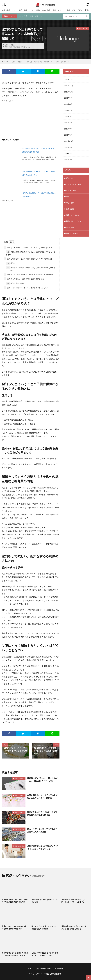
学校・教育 (71, 10)
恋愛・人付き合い (10, 45)
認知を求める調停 (15, 283)
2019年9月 (68, 98)
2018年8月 (68, 153)
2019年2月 (68, 135)
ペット (20, 16)
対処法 (18, 47)
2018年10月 (69, 141)
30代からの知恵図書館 (53, 974)
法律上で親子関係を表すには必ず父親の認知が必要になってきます (31, 253)
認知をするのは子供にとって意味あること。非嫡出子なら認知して (48, 62)
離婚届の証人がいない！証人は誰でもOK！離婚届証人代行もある (42, 780)
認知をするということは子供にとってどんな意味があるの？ (28, 248)
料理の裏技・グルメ (9, 10)
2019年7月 (68, 110)
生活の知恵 (46, 10)
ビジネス (69, 178)
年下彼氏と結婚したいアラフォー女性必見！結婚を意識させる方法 (15, 901)
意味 (22, 47)
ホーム (30, 969)
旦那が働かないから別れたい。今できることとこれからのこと (42, 847)
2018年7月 (68, 160)
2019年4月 (68, 123)
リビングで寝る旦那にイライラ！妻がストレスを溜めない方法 (45, 954)
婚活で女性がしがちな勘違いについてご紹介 (45, 901)
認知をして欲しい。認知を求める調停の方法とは (24, 279)
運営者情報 (59, 969)
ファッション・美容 (74, 184)
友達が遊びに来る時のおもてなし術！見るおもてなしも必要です (74, 901)
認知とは (12, 263)
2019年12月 (69, 80)
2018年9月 (68, 147)
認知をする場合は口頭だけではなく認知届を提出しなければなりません (31, 269)
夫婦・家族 (8, 47)
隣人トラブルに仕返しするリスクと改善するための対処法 (42, 830)
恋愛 (32, 16)
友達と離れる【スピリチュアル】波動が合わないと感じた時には (42, 797)
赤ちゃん (27, 47)
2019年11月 (69, 86)
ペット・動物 (35, 10)
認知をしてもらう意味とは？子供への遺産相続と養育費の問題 (29, 274)
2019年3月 (68, 129)
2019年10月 (69, 92)
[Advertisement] (31, 119)
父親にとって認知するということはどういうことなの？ (26, 288)
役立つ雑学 (23, 10)
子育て (80, 10)
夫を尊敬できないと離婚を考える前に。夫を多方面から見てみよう (15, 954)
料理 (36, 16)
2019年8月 (68, 104)
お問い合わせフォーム (44, 969)
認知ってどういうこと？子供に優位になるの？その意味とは (28, 259)
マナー (42, 16)
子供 (14, 47)
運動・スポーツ (59, 10)
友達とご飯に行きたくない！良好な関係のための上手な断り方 (42, 813)
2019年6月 (68, 116)
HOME (6, 62)
